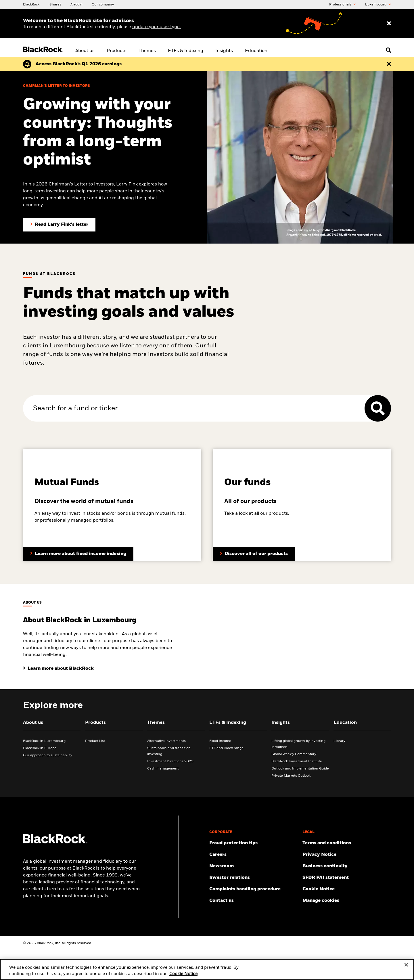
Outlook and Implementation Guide (300, 769)
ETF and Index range (226, 748)
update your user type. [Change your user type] (157, 27)
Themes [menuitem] (147, 51)
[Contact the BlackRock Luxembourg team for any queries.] (254, 901)
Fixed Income (220, 741)
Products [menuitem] (117, 51)
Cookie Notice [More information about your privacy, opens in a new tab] (183, 977)
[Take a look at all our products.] (254, 554)
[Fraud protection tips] (254, 843)
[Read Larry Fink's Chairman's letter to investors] (59, 225)
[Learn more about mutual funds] (78, 554)
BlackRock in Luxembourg (44, 741)
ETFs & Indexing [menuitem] (186, 51)
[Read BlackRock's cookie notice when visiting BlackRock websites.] (347, 889)
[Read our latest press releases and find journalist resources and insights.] (254, 866)
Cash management (163, 769)
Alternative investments (166, 741)
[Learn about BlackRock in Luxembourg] (58, 669)
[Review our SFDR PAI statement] (347, 878)
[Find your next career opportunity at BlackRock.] (254, 855)
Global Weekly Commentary (294, 754)
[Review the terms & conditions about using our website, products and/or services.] (347, 843)
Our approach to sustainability (48, 755)
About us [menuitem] (85, 51)
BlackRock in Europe (40, 748)
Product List (95, 741)
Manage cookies (321, 901)
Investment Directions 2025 (170, 761)
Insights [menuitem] (224, 51)
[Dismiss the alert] (389, 64)
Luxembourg (378, 5)
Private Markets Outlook (291, 776)
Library (339, 741)
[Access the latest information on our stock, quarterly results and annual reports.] (254, 878)
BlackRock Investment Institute (297, 761)
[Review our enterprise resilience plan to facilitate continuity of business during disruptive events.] (347, 866)
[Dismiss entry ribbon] (389, 24)
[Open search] (388, 50)
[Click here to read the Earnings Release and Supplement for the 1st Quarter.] (79, 64)
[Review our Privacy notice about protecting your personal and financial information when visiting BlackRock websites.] (347, 855)
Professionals (343, 5)
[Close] (406, 968)
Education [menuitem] (256, 51)
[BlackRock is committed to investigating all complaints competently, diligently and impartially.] (254, 889)
